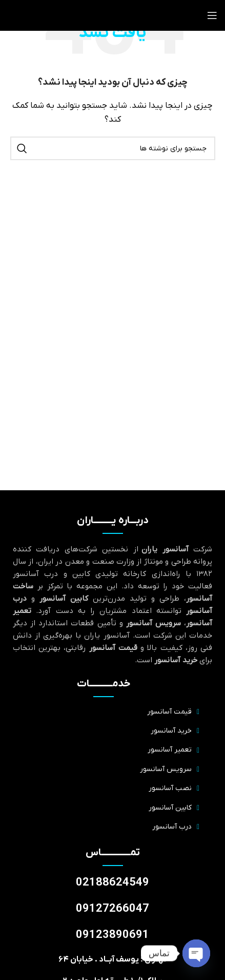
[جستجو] (113, 148)
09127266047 (113, 909)
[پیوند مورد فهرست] (104, 712)
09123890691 (113, 935)
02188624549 (113, 883)
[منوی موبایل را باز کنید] (212, 15)
